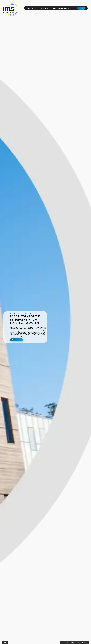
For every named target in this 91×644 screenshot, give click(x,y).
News (74, 8)
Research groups (45, 8)
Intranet (84, 642)
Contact (81, 8)
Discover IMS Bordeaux (34, 8)
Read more (16, 340)
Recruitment (66, 642)
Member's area (76, 642)
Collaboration (68, 8)
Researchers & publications (57, 8)
